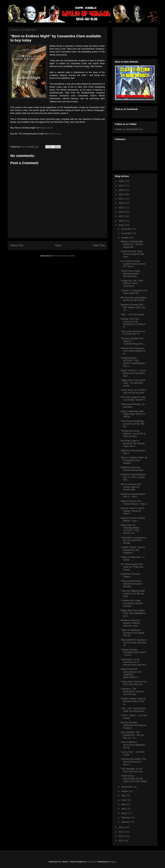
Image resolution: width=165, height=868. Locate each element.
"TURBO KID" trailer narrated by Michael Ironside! (132, 603)
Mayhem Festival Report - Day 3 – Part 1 (134, 495)
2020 (121, 203)
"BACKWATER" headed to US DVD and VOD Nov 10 (134, 643)
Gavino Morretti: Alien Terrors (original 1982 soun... (133, 254)
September (127, 787)
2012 (121, 836)
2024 (121, 186)
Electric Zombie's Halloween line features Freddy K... (134, 725)
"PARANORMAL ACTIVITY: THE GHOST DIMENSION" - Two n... (134, 362)
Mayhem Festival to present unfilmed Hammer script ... (131, 623)
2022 (121, 194)
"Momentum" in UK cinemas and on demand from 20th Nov (133, 662)
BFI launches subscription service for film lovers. (134, 299)
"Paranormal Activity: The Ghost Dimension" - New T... (133, 762)
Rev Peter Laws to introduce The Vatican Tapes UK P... (133, 443)
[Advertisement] (130, 41)
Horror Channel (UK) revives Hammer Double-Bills (131, 487)
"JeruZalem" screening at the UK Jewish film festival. (133, 540)
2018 (121, 212)
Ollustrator (91, 862)
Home (58, 245)
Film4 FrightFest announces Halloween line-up (133, 745)
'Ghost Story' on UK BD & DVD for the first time (133, 391)
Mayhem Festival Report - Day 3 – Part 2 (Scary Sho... (134, 477)
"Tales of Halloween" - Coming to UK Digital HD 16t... (132, 633)
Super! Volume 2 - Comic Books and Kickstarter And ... (133, 373)
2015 (121, 225)
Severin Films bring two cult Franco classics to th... (133, 351)
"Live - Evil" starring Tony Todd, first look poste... (133, 710)
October (126, 238)
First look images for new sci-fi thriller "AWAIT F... (134, 398)
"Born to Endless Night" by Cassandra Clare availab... (134, 460)
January (126, 822)
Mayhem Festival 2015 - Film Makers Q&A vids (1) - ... (133, 307)
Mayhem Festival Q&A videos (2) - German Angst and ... (132, 244)
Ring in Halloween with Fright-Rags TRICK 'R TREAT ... (133, 414)
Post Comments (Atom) (64, 256)
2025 (121, 181)
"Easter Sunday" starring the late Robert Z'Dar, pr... (133, 701)
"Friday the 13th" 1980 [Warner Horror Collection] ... (132, 283)
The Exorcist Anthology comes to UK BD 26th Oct (133, 424)
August (125, 791)
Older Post (99, 245)
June (124, 800)
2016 (121, 221)
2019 (121, 208)
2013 (121, 832)
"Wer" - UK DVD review (132, 314)
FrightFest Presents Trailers (131, 575)
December (127, 229)
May (124, 804)
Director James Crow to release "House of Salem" (132, 511)
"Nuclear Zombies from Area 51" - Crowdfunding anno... (133, 341)
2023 (121, 190)
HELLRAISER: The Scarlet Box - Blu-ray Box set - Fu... (132, 735)
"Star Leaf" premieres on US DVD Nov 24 (133, 333)
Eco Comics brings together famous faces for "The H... (133, 264)
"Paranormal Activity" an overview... (133, 406)
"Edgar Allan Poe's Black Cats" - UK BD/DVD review (133, 383)
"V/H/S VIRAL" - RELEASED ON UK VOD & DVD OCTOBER (134, 779)
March (125, 813)
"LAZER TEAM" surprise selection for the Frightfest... (133, 550)
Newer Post (17, 245)
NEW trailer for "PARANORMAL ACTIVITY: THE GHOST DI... (130, 529)
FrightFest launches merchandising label (132, 469)
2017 (121, 216)
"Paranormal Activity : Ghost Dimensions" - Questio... (132, 584)
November (127, 233)
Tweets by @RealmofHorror (129, 129)
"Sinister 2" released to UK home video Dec (134, 292)
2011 (121, 841)
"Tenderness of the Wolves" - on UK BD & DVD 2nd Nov (133, 434)
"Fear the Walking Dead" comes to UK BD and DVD (133, 594)
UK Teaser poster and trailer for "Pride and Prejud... (132, 567)
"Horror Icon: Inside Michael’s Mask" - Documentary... (131, 274)
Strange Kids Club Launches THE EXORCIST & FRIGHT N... (133, 323)
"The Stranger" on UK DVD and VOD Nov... (132, 770)
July (124, 795)
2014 (121, 827)
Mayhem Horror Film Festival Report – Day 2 (134, 502)
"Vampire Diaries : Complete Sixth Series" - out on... (133, 652)
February (126, 818)
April (124, 809)
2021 (121, 199)
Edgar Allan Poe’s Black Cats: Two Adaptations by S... (133, 613)
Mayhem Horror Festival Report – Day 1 (133, 519)
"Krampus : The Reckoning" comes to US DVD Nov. (133, 691)
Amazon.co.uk (46, 128)
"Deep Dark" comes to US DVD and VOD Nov (134, 683)
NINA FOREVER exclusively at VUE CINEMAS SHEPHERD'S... (131, 673)
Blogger (112, 862)
